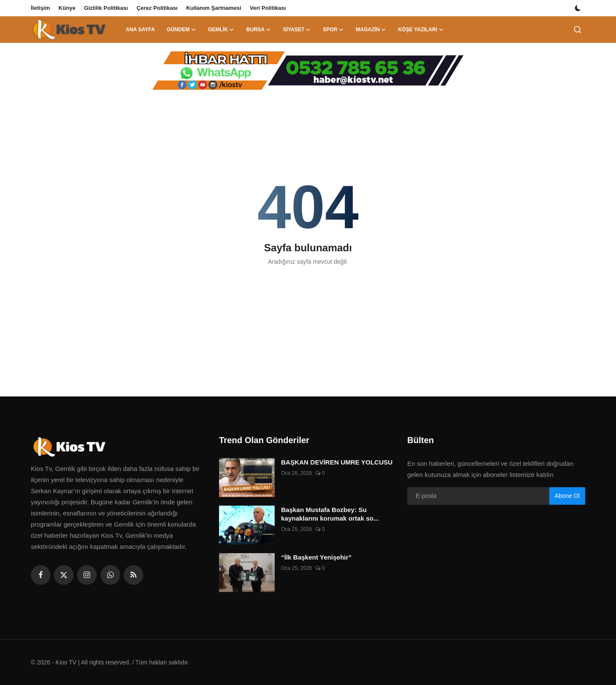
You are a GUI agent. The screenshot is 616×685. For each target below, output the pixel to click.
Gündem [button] (181, 30)
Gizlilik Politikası (106, 8)
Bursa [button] (259, 30)
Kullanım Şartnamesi (214, 8)
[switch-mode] (579, 8)
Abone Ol (567, 496)
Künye (67, 8)
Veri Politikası (268, 8)
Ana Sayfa (140, 30)
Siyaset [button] (297, 30)
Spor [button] (333, 30)
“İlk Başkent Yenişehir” (316, 557)
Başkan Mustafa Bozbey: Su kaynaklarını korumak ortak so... (330, 514)
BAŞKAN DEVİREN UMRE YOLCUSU (337, 462)
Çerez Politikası (157, 8)
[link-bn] (308, 71)
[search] (577, 30)
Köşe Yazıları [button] (421, 30)
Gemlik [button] (221, 30)
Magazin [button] (371, 30)
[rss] (133, 575)
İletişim (40, 8)
